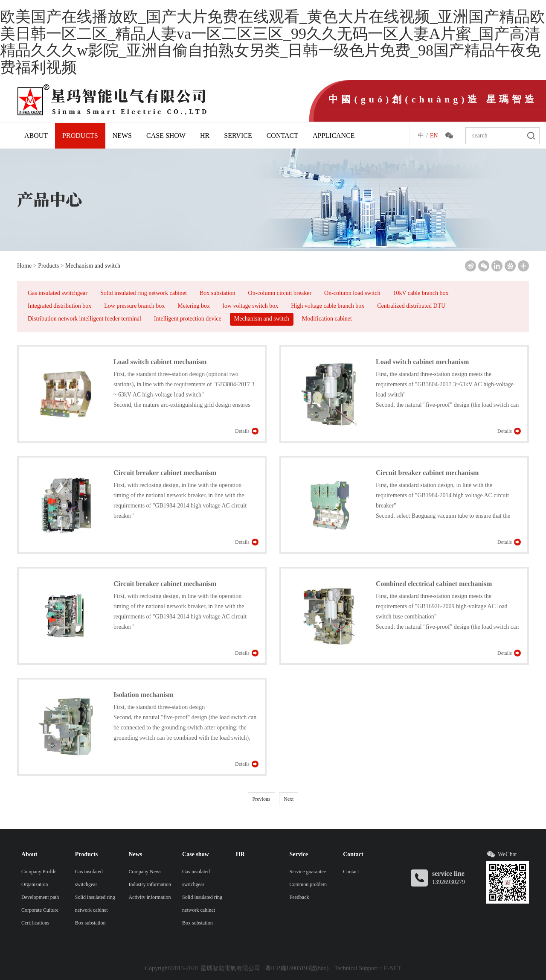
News (122, 136)
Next (289, 799)
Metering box (194, 306)
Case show (166, 136)
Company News (145, 872)
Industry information (150, 884)
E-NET (392, 968)
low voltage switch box (250, 306)
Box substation (218, 293)
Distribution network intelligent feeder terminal (84, 319)
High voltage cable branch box (328, 306)
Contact (282, 136)
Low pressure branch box (134, 306)
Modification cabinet (327, 319)
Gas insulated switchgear (58, 293)
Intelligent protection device (188, 319)
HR (205, 136)
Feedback (299, 897)
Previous (261, 799)
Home (24, 266)
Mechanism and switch (93, 266)
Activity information (150, 897)
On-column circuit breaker (280, 293)
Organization (35, 884)
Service (238, 136)
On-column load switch (352, 293)
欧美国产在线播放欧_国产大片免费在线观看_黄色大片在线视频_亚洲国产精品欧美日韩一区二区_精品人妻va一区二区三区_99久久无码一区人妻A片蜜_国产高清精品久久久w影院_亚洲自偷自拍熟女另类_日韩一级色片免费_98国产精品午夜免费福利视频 (273, 42)
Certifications (35, 923)
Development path (40, 897)
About (36, 136)
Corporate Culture (40, 910)
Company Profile (39, 872)
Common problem (308, 884)
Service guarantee (308, 872)
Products (80, 136)
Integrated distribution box (60, 306)
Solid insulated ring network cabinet (144, 293)
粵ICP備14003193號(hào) (297, 968)
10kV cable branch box (421, 293)
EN (434, 136)
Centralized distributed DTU (411, 306)
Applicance (334, 136)
